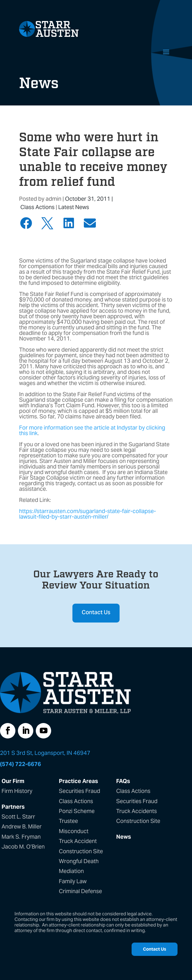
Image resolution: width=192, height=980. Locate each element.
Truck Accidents (137, 811)
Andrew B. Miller (22, 826)
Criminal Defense (80, 891)
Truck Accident (78, 841)
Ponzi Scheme (77, 811)
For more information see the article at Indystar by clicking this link (92, 430)
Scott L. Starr (18, 817)
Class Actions (37, 207)
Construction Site (81, 851)
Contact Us (96, 613)
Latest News (74, 207)
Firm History (17, 791)
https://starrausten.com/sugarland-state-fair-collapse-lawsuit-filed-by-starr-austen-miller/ (88, 514)
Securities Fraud (80, 791)
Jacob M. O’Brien (23, 847)
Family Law (73, 881)
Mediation (71, 871)
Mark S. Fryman (21, 837)
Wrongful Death (79, 861)
